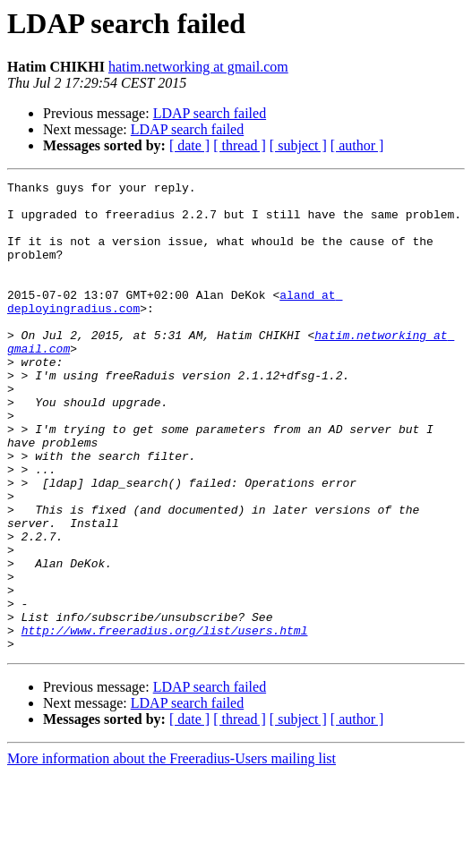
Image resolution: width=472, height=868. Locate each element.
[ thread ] (240, 145)
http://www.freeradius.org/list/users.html (165, 721)
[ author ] (357, 145)
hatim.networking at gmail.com (198, 67)
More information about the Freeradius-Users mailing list (172, 852)
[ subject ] (298, 145)
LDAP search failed (210, 113)
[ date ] (189, 145)
